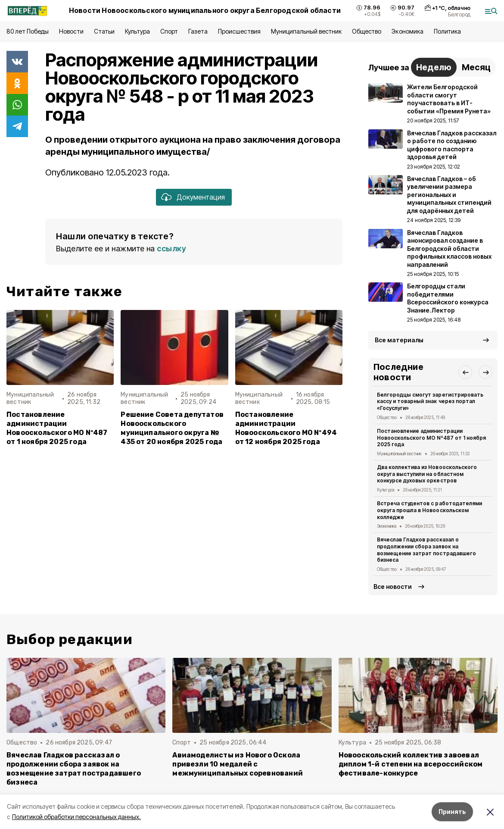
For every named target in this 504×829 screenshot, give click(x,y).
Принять (452, 812)
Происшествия (239, 31)
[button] (465, 372)
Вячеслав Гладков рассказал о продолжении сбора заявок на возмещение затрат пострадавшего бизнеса (426, 550)
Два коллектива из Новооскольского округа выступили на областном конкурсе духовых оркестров (427, 474)
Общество (367, 31)
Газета (198, 31)
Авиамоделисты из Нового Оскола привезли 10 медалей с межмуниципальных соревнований (238, 764)
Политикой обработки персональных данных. (76, 817)
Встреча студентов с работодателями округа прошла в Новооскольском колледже (429, 510)
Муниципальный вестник (306, 31)
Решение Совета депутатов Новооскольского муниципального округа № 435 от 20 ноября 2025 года (172, 428)
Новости (71, 31)
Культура (137, 31)
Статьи (104, 31)
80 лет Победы (28, 31)
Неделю (434, 67)
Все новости (393, 587)
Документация (201, 197)
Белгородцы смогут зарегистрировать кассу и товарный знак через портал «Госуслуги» (430, 402)
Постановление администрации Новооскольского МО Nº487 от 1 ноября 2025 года (57, 428)
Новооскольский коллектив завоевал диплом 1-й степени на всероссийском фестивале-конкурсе (411, 764)
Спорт (169, 31)
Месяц (476, 67)
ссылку (171, 249)
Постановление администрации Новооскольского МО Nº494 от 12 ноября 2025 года (286, 428)
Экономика (407, 31)
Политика (447, 31)
